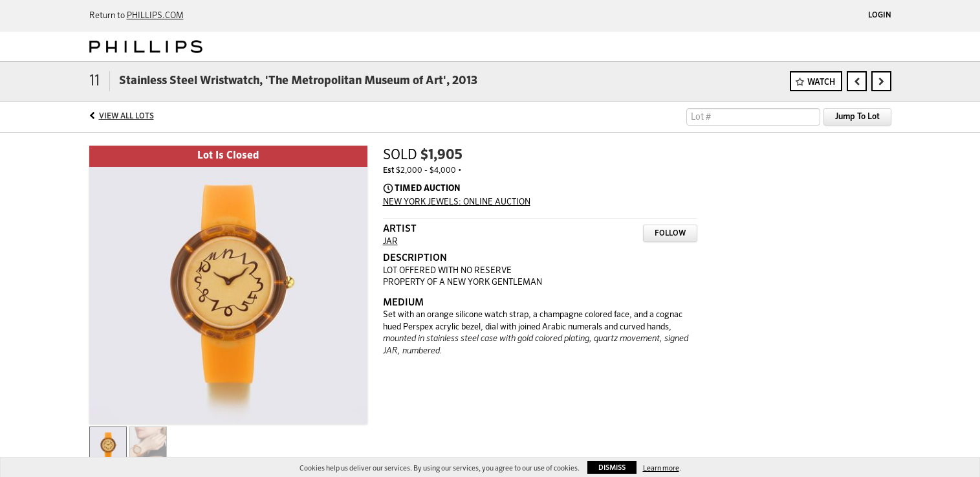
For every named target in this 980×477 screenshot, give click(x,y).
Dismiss (612, 468)
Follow (670, 234)
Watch (821, 83)
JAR (390, 242)
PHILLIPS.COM (155, 16)
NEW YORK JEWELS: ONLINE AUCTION (457, 202)
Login (880, 16)
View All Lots (126, 116)
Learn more (661, 468)
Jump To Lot (857, 117)
